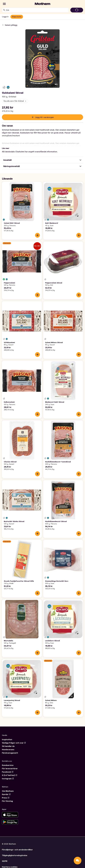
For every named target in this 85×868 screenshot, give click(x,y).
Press (6, 798)
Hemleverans (8, 749)
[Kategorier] (4, 4)
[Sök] (4, 10)
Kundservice (8, 765)
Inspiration (7, 739)
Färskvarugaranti (10, 753)
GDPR (5, 861)
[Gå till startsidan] (42, 4)
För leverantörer (10, 768)
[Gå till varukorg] (77, 10)
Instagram (8, 779)
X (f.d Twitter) (10, 775)
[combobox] (37, 10)
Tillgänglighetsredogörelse (15, 855)
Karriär (6, 794)
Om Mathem (8, 791)
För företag (7, 801)
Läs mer (6, 148)
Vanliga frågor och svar (14, 743)
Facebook (8, 772)
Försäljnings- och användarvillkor (17, 850)
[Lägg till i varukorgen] (37, 235)
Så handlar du (8, 746)
